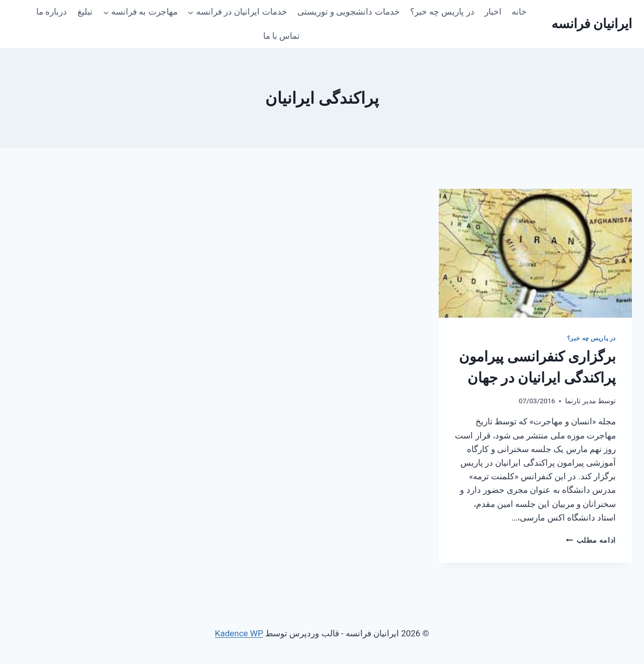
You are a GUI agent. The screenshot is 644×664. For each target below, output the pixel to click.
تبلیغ (85, 12)
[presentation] (535, 253)
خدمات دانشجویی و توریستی (349, 12)
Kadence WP (239, 633)
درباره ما (52, 12)
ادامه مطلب (591, 540)
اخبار (493, 12)
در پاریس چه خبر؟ (442, 12)
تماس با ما (281, 36)
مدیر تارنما (580, 401)
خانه (519, 12)
